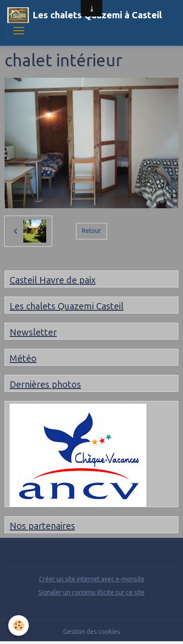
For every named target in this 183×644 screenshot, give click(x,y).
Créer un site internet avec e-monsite (92, 579)
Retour (91, 231)
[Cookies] (19, 625)
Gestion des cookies (92, 632)
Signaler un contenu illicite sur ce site (91, 592)
